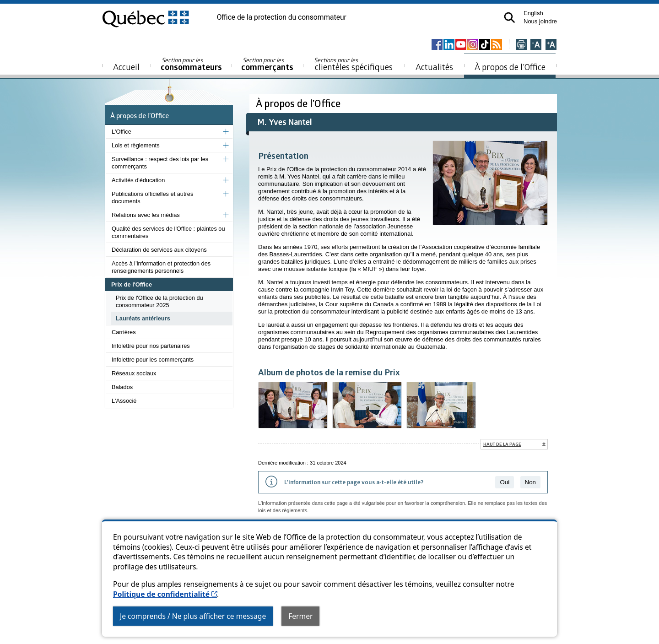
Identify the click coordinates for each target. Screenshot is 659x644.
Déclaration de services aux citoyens (159, 250)
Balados (122, 387)
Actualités (434, 67)
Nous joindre (540, 21)
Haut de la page (502, 444)
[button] (510, 18)
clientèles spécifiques (353, 64)
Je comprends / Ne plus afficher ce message (193, 616)
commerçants (267, 64)
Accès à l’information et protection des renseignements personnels (161, 267)
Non (530, 482)
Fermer (300, 616)
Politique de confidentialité (165, 594)
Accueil (126, 67)
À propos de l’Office (510, 67)
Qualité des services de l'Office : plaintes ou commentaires (168, 232)
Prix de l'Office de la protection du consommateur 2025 (159, 301)
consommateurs (191, 64)
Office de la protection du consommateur (282, 17)
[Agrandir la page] (551, 45)
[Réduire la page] (536, 45)
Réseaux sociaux (134, 373)
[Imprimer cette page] (521, 45)
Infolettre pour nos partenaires (151, 346)
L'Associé (124, 401)
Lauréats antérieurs (143, 318)
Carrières (124, 332)
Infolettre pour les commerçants (153, 360)
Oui (505, 482)
